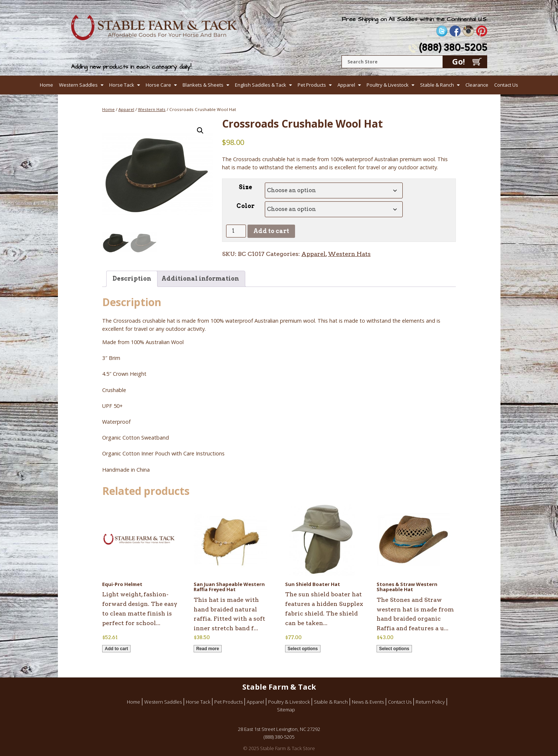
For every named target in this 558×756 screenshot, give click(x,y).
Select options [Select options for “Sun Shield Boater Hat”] (303, 649)
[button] (200, 131)
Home (46, 85)
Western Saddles (78, 85)
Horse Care (158, 85)
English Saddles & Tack (261, 85)
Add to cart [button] (116, 649)
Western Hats (152, 109)
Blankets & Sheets (203, 85)
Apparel (346, 85)
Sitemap (286, 710)
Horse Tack (122, 85)
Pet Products (312, 85)
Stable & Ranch (437, 85)
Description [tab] (132, 279)
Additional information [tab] (200, 279)
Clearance (477, 85)
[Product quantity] (236, 231)
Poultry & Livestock (388, 85)
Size (245, 187)
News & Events (368, 702)
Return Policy (430, 702)
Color (245, 206)
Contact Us (506, 85)
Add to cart (271, 231)
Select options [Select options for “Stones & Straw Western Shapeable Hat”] (394, 649)
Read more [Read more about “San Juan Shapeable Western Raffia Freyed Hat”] (208, 649)
